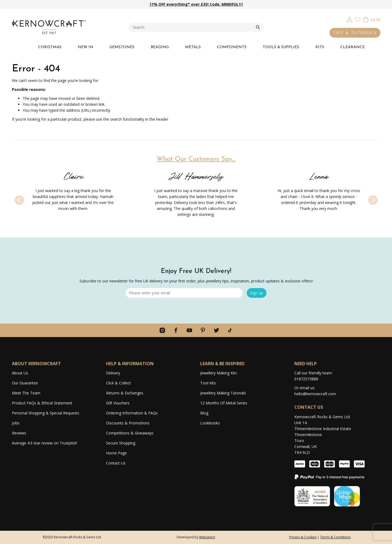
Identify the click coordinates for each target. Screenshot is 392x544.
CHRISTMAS (50, 47)
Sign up (257, 293)
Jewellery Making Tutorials (223, 393)
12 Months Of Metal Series (224, 403)
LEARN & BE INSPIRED (222, 364)
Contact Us (116, 463)
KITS (320, 47)
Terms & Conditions (335, 537)
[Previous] (19, 200)
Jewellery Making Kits (219, 373)
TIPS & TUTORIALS (355, 33)
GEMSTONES (122, 47)
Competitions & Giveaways (130, 433)
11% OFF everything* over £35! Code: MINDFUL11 (196, 4)
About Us (20, 373)
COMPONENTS (232, 47)
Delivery (113, 373)
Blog (204, 413)
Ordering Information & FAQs (132, 413)
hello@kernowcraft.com (315, 394)
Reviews (19, 433)
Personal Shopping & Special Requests (46, 413)
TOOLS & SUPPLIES (281, 47)
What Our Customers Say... (196, 159)
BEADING (160, 47)
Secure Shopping (121, 443)
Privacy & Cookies (303, 537)
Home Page (116, 453)
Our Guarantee (25, 383)
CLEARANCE (353, 47)
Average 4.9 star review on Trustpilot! (45, 443)
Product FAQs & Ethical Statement (42, 403)
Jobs (16, 423)
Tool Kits (208, 383)
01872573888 (306, 379)
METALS (193, 47)
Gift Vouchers (118, 403)
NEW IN (85, 47)
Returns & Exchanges (125, 393)
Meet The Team (26, 393)
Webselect (207, 537)
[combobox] (192, 27)
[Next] (373, 200)
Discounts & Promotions (128, 423)
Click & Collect (118, 383)
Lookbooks (210, 423)
